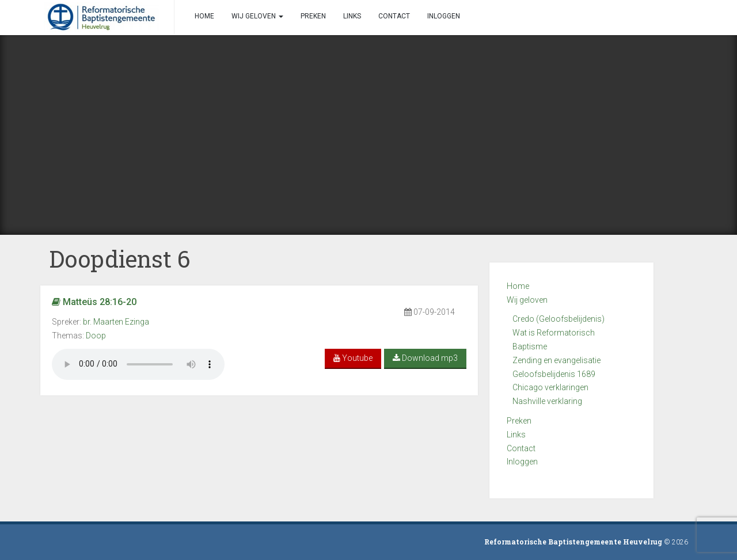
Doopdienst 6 (119, 259)
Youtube (353, 358)
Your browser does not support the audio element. (138, 364)
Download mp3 (425, 358)
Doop (96, 336)
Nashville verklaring (547, 401)
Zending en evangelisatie (556, 360)
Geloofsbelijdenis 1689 (554, 374)
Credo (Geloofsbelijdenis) (559, 319)
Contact (521, 448)
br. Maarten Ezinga (116, 322)
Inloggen (522, 462)
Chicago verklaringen (550, 387)
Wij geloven (527, 300)
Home (518, 286)
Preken (519, 421)
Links (516, 435)
